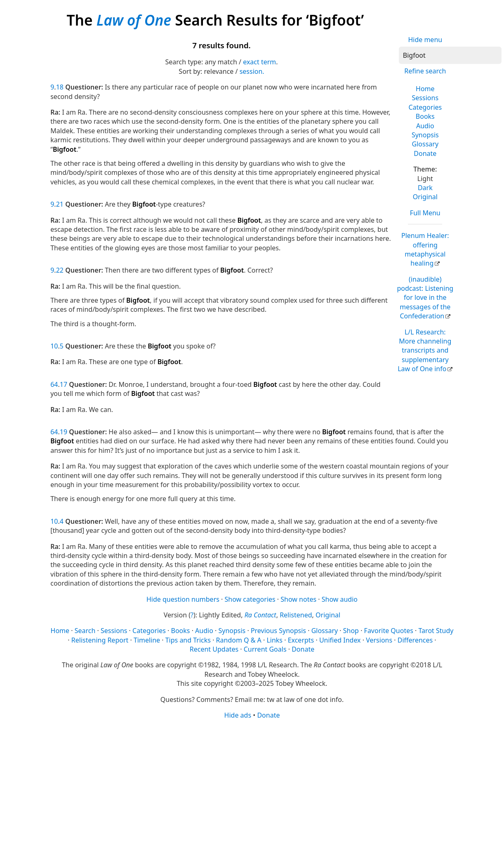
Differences (415, 640)
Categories (425, 107)
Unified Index (340, 640)
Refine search (425, 71)
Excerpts (301, 640)
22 (60, 270)
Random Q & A (239, 640)
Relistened (296, 615)
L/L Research (424, 351)
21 (60, 204)
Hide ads (238, 715)
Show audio (340, 599)
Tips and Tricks (188, 640)
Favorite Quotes (389, 631)
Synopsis (425, 135)
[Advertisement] (252, 784)
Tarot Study (436, 631)
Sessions (425, 98)
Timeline (147, 640)
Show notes (298, 599)
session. (252, 71)
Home (425, 89)
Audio (425, 126)
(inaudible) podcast (425, 298)
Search (85, 631)
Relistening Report (100, 640)
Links (274, 640)
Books (425, 116)
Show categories (250, 599)
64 (54, 384)
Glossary (425, 144)
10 (54, 346)
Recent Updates (214, 649)
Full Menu (425, 213)
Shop (351, 631)
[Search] (450, 55)
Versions (379, 640)
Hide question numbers (183, 599)
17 (64, 384)
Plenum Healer (425, 249)
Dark (425, 188)
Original (425, 197)
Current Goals (265, 649)
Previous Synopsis (278, 631)
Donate (425, 153)
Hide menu (425, 40)
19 (64, 432)
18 (60, 87)
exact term (259, 62)
